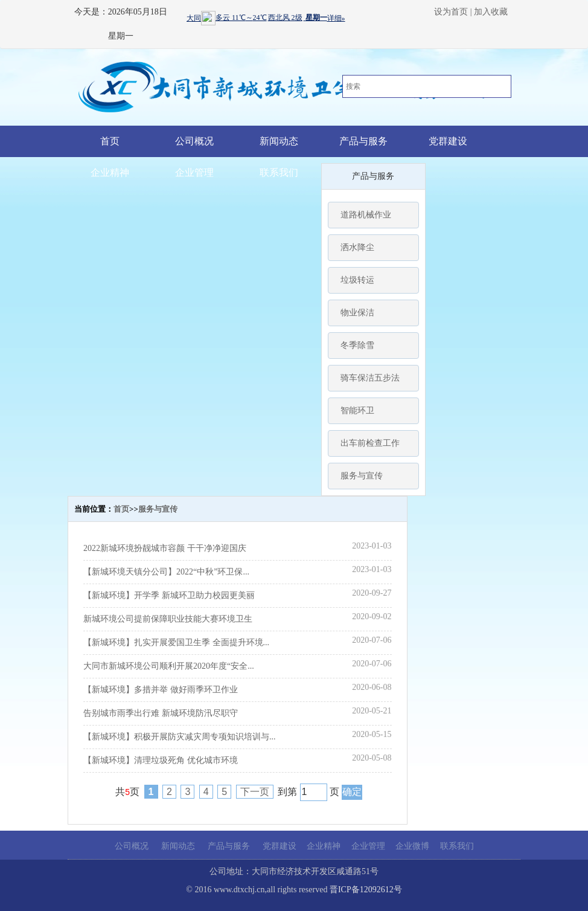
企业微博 (412, 846)
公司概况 (194, 141)
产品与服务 (363, 141)
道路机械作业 (366, 215)
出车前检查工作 (370, 443)
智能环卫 (357, 410)
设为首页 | (453, 12)
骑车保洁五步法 (370, 378)
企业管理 (194, 172)
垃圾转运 (357, 280)
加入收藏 (491, 12)
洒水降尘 (357, 247)
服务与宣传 (362, 476)
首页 (110, 141)
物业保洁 (357, 313)
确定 (352, 792)
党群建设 (448, 141)
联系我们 (279, 172)
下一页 (255, 792)
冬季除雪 (357, 345)
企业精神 (110, 172)
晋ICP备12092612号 (366, 890)
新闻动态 (279, 141)
